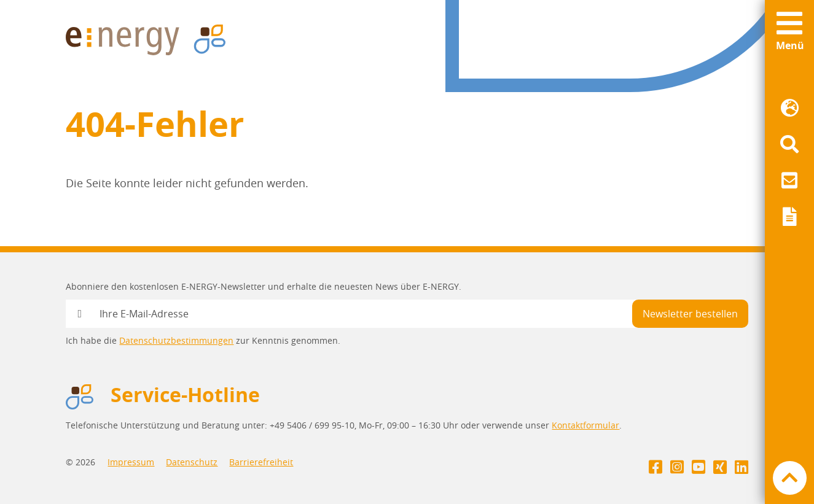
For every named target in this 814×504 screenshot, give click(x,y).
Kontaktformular (585, 425)
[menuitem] (789, 108)
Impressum (131, 462)
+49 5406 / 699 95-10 (312, 425)
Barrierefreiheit (261, 462)
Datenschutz (192, 462)
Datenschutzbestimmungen (176, 340)
